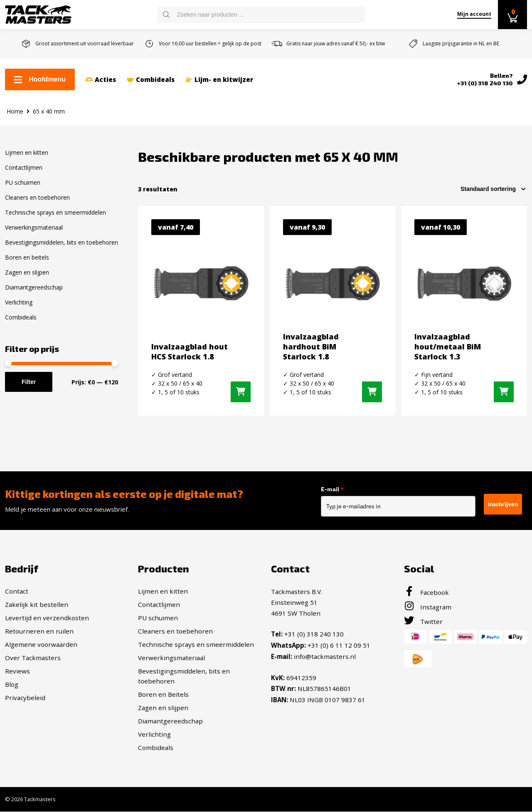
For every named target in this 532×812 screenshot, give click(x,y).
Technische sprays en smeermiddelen (55, 212)
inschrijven (503, 504)
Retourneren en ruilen (39, 631)
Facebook (426, 592)
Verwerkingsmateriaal (34, 227)
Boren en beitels (27, 257)
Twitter (423, 621)
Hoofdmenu (40, 79)
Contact (17, 591)
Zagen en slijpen (27, 272)
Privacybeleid (25, 698)
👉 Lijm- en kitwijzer (219, 79)
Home (15, 111)
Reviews (17, 671)
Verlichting (19, 302)
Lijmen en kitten (27, 152)
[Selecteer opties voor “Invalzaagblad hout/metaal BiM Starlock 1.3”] (504, 392)
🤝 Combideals (150, 79)
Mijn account (474, 14)
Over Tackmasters (33, 658)
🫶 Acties (101, 79)
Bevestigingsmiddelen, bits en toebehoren (62, 242)
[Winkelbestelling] (494, 189)
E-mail (336, 489)
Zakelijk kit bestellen (37, 604)
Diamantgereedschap (34, 287)
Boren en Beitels (163, 694)
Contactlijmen (24, 167)
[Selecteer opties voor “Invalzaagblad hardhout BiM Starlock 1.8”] (372, 392)
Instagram (428, 607)
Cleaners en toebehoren (37, 197)
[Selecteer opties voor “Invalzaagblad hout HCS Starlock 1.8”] (241, 392)
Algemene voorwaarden (41, 644)
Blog (12, 684)
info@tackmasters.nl (325, 656)
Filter (29, 382)
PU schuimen (23, 182)
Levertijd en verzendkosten (47, 618)
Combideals (21, 317)
